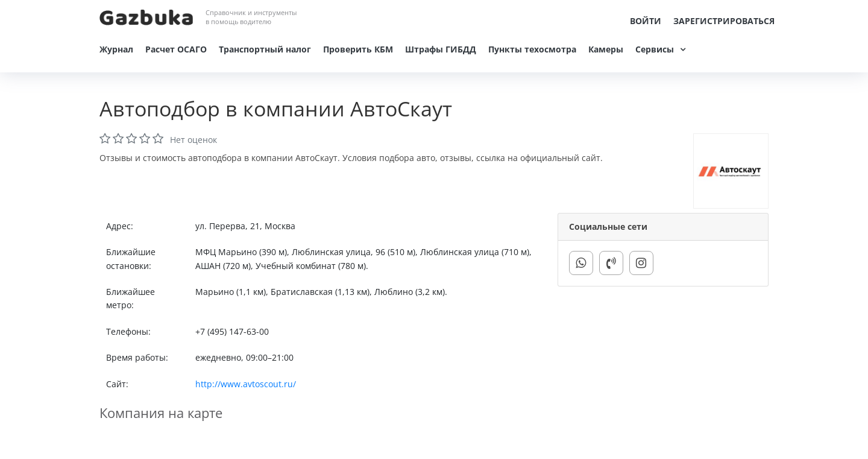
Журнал (116, 49)
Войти (646, 21)
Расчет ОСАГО (176, 49)
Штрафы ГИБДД (441, 49)
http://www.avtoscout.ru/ (246, 384)
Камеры (606, 49)
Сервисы (655, 49)
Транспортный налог (265, 49)
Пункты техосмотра (532, 49)
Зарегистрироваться (724, 21)
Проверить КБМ (358, 49)
